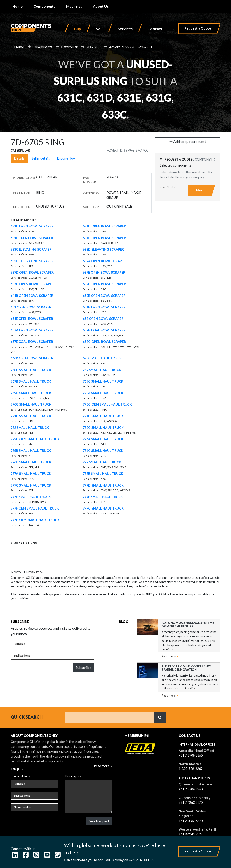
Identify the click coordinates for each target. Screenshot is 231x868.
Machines (74, 6)
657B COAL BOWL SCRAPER (104, 330)
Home (17, 6)
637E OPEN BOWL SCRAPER (104, 272)
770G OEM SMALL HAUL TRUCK (107, 404)
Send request (99, 821)
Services (125, 29)
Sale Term (91, 207)
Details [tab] (19, 158)
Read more (170, 656)
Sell (99, 29)
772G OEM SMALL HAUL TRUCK (35, 439)
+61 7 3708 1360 (191, 755)
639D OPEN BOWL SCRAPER (104, 284)
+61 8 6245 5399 (191, 834)
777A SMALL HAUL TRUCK (31, 474)
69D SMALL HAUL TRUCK (102, 358)
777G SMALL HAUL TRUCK (103, 508)
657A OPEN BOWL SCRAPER (32, 330)
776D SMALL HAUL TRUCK (31, 462)
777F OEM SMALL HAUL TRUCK (35, 508)
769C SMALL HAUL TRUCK (103, 381)
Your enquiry (73, 776)
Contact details (20, 776)
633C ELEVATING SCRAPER (31, 249)
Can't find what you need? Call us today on (110, 860)
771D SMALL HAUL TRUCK (103, 416)
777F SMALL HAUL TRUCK (103, 497)
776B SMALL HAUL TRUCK (31, 451)
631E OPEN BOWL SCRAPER (32, 238)
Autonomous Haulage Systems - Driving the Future (189, 624)
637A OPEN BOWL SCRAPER (104, 261)
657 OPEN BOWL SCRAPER (103, 319)
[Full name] (65, 644)
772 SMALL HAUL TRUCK (30, 428)
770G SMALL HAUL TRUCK (31, 404)
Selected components (176, 165)
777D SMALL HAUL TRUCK (103, 485)
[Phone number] (47, 807)
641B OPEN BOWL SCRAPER (32, 296)
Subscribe (83, 667)
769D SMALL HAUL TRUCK (31, 393)
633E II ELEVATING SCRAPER (32, 261)
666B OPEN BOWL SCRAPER (32, 358)
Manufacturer (25, 178)
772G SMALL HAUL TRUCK (103, 428)
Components (44, 6)
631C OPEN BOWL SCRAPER (32, 226)
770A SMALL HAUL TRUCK (103, 393)
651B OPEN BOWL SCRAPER (104, 307)
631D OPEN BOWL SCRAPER (104, 226)
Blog (124, 622)
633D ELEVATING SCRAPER (103, 249)
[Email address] (65, 656)
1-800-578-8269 (191, 769)
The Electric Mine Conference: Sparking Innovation (187, 668)
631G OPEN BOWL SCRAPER (104, 238)
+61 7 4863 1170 (191, 803)
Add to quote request (188, 141)
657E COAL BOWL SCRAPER (32, 342)
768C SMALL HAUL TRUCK (31, 370)
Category (91, 193)
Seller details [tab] (41, 158)
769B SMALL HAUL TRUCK (31, 381)
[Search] (109, 718)
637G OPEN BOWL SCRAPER (32, 284)
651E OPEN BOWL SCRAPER (32, 319)
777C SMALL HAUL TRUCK (31, 485)
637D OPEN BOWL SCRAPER (32, 272)
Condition (22, 207)
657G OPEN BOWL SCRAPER (104, 342)
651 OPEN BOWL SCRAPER (31, 307)
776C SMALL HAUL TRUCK (103, 451)
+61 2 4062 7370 (191, 821)
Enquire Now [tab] (66, 158)
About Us (101, 6)
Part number (90, 180)
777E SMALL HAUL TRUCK (31, 497)
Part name (21, 193)
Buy (78, 29)
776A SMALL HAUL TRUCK (103, 439)
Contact (155, 29)
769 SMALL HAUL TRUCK (102, 370)
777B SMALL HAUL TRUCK (103, 474)
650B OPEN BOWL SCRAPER (104, 296)
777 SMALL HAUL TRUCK (102, 462)
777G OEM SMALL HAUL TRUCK (35, 520)
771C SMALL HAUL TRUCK (31, 416)
